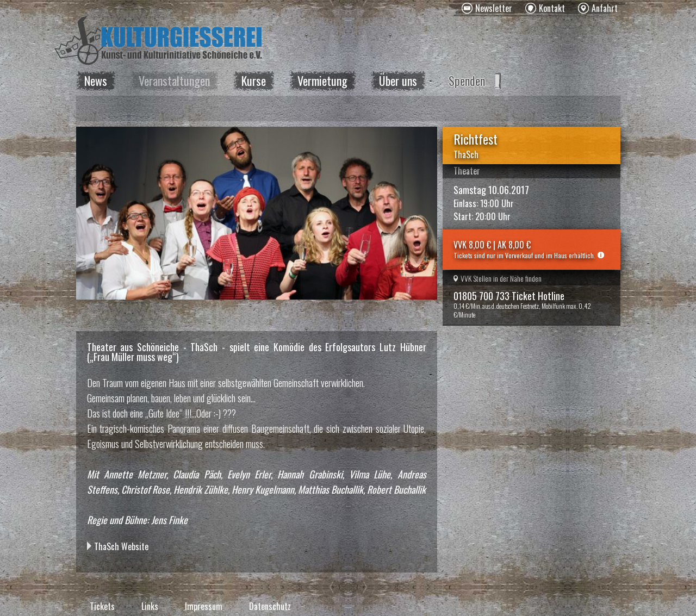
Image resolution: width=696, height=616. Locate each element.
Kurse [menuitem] (254, 80)
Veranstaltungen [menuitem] (174, 80)
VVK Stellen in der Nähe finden (498, 278)
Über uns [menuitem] (398, 80)
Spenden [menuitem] (467, 80)
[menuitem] (487, 8)
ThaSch (466, 154)
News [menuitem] (96, 80)
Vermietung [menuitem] (322, 80)
